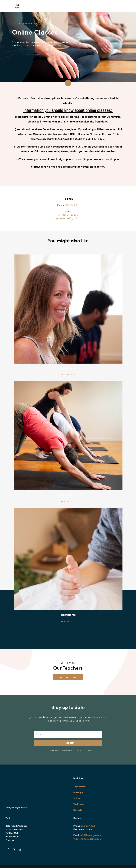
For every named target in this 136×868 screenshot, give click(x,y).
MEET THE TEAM (68, 677)
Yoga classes (80, 786)
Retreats (78, 810)
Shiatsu (77, 798)
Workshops (79, 804)
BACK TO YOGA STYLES (27, 24)
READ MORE (67, 375)
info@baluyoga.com (90, 835)
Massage (78, 792)
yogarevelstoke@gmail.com (87, 839)
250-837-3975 (88, 826)
